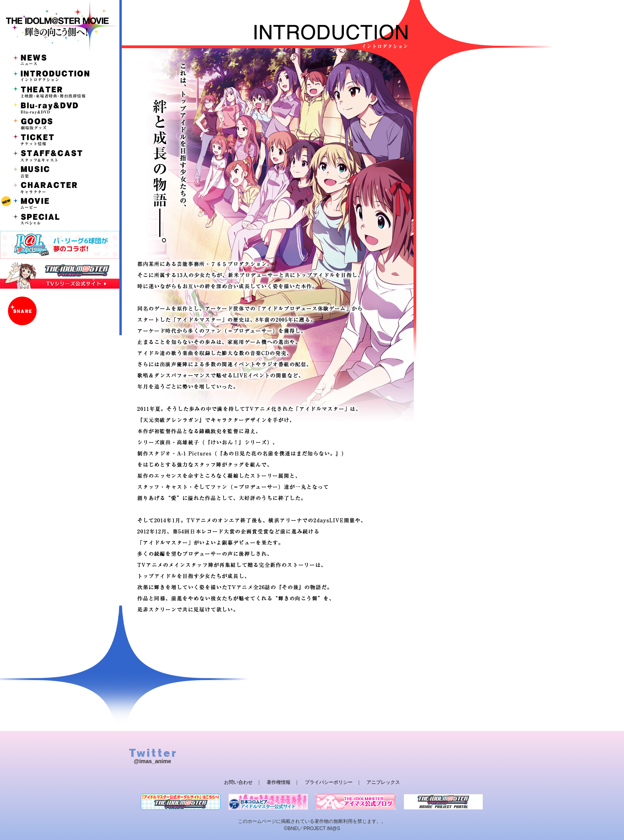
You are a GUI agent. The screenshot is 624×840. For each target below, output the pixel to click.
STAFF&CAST (60, 155)
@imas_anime (152, 761)
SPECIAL (60, 219)
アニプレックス (383, 782)
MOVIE (60, 203)
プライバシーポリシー (329, 782)
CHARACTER (60, 187)
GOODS (60, 123)
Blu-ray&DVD (60, 107)
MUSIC (60, 171)
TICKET (60, 139)
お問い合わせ (238, 782)
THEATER (60, 92)
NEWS (60, 60)
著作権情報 (279, 782)
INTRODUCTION (60, 76)
